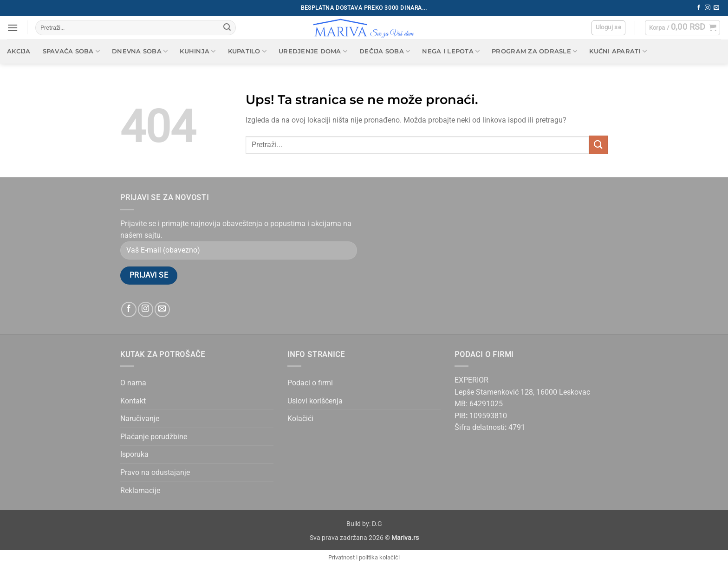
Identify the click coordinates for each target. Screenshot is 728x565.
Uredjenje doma (313, 51)
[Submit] (227, 28)
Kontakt (133, 401)
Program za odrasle (534, 51)
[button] (13, 28)
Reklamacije (140, 490)
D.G (377, 524)
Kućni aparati (618, 51)
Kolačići (300, 419)
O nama (133, 383)
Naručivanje (140, 419)
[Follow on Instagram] (708, 8)
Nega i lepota (451, 51)
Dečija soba (385, 51)
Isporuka (134, 454)
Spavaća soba (71, 51)
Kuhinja (198, 51)
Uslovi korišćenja (315, 401)
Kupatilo (247, 51)
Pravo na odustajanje (155, 472)
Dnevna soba (140, 51)
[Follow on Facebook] (699, 8)
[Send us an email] (716, 8)
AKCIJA (19, 51)
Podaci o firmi (310, 383)
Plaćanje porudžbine (154, 437)
